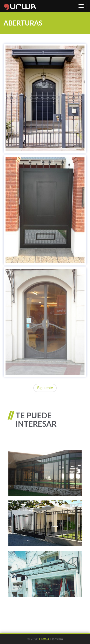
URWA (44, 639)
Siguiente (45, 388)
